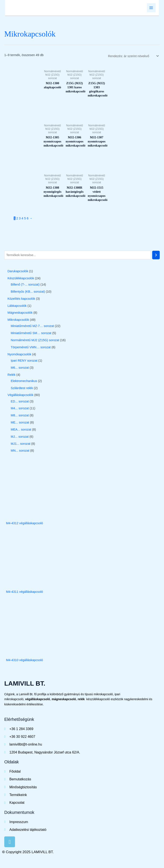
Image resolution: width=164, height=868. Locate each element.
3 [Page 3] (20, 219)
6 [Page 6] (28, 219)
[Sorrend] (133, 57)
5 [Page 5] (25, 219)
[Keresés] (156, 255)
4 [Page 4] (22, 219)
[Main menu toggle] (151, 8)
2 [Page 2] (17, 219)
